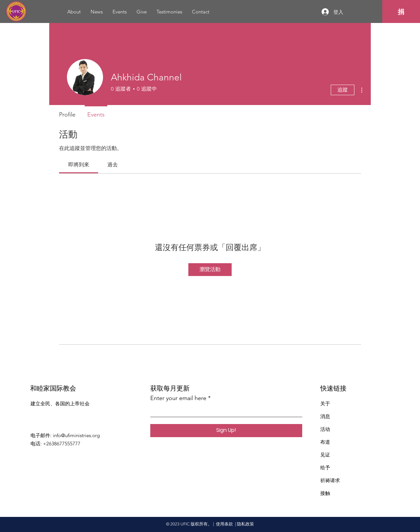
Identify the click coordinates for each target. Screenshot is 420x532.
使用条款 (224, 524)
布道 (325, 442)
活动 (325, 429)
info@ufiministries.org (76, 435)
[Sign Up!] (226, 431)
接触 (325, 493)
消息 (325, 416)
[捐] (401, 12)
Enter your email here (178, 398)
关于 (325, 404)
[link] (79, 165)
